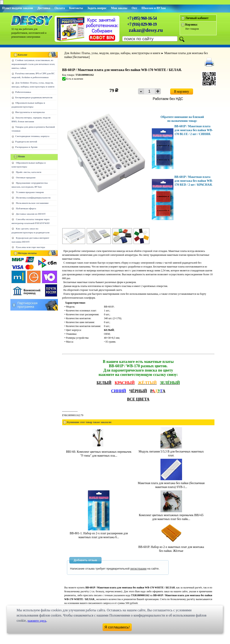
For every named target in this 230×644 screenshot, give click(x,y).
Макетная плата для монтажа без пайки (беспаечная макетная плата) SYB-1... (171, 483)
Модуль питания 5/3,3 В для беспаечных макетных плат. (171, 452)
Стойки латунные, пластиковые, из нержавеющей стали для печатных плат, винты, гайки (33, 64)
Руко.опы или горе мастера (31, 247)
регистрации (139, 569)
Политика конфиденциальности (33, 198)
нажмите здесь (37, 621)
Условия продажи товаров (30, 192)
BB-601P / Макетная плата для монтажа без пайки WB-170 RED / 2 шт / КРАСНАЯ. (194, 181)
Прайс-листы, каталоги (29, 172)
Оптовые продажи (26, 177)
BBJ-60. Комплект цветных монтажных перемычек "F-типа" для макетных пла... (99, 452)
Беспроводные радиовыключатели (34, 97)
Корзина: (192, 25)
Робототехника (23, 92)
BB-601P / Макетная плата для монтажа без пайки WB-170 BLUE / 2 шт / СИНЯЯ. (194, 130)
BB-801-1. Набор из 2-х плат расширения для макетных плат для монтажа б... (99, 533)
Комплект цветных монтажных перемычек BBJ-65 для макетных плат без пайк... (171, 515)
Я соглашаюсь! (117, 627)
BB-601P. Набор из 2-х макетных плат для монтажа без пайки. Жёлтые (171, 547)
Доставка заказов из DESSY (31, 214)
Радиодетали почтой (26, 142)
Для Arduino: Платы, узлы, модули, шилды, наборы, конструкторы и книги (112, 53)
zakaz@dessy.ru (146, 30)
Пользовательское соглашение (32, 203)
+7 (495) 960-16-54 (142, 18)
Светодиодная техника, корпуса (32, 136)
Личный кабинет (197, 18)
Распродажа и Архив (26, 147)
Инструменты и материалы (30, 112)
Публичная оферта (26, 208)
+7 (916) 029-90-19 (142, 24)
